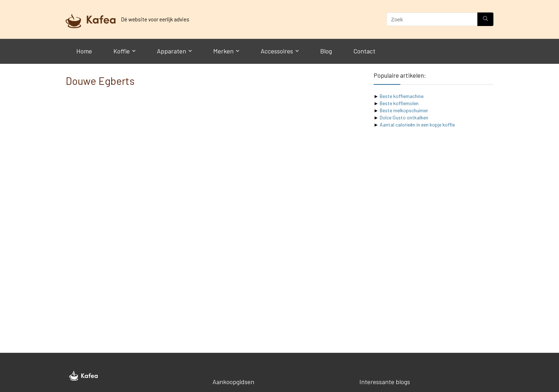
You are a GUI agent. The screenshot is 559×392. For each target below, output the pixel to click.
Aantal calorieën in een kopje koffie (417, 125)
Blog (326, 51)
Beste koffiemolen (399, 103)
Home (84, 51)
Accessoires (277, 51)
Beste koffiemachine (402, 96)
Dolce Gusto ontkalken (404, 117)
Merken (223, 51)
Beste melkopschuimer (404, 110)
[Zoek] (485, 19)
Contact (364, 51)
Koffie (122, 51)
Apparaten (171, 51)
